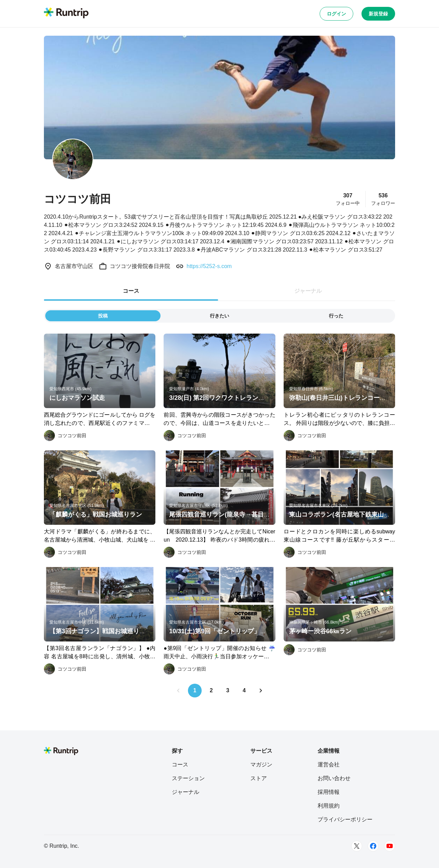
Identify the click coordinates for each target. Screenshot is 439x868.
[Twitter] (357, 846)
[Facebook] (373, 846)
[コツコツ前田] (65, 436)
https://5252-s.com (209, 266)
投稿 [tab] (103, 316)
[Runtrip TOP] (66, 13)
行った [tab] (336, 316)
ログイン (336, 14)
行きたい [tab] (219, 316)
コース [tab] (131, 291)
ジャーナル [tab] (308, 291)
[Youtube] (390, 846)
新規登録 (378, 14)
